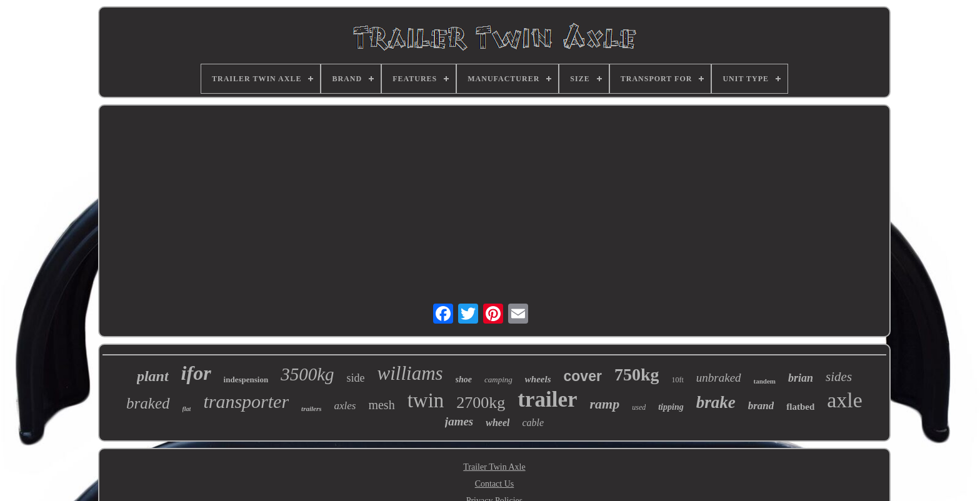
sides (839, 377)
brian (801, 378)
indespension (246, 379)
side (356, 378)
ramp (605, 404)
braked (148, 403)
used (639, 407)
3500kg (307, 374)
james (459, 421)
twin (426, 400)
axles (345, 406)
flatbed (800, 407)
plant (153, 376)
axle (845, 400)
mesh (381, 405)
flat (187, 409)
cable (533, 423)
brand (761, 406)
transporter (246, 401)
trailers (311, 409)
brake (716, 402)
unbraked (719, 378)
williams (410, 373)
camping (498, 379)
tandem (765, 381)
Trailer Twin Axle (494, 467)
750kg (637, 375)
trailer (547, 399)
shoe (464, 379)
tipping (671, 407)
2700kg (481, 403)
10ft (677, 380)
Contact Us (495, 484)
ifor (196, 373)
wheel (497, 423)
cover (583, 376)
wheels (538, 379)
